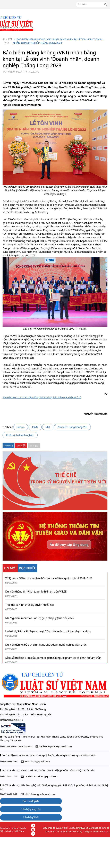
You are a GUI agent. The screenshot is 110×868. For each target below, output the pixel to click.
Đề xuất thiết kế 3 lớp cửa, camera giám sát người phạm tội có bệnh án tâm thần (53, 658)
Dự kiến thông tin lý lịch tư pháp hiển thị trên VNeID (36, 592)
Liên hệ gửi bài (31, 817)
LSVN (35, 427)
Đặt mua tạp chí (31, 801)
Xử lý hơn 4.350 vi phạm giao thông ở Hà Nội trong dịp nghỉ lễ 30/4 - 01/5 (49, 578)
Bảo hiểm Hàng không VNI (72, 427)
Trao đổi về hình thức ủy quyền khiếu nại (29, 605)
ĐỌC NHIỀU (28, 568)
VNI (48, 427)
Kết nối (9, 41)
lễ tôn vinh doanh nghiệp (20, 435)
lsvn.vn (21, 427)
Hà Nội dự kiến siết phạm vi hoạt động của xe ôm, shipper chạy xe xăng (48, 631)
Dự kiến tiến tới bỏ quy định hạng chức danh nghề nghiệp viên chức (46, 645)
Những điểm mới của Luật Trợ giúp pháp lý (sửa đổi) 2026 (40, 618)
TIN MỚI (10, 568)
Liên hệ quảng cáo (31, 809)
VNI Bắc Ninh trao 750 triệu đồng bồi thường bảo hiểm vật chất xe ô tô (42, 397)
